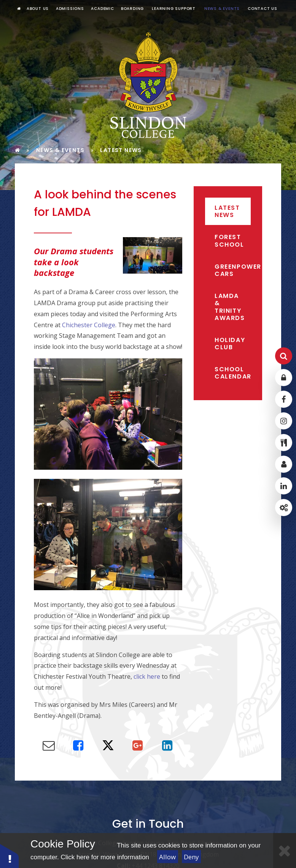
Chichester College (89, 325)
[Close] (285, 851)
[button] (10, 856)
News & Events (60, 150)
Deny (191, 857)
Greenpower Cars (233, 270)
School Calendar (233, 373)
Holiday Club (230, 344)
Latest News (121, 150)
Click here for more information (105, 857)
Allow (167, 857)
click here (147, 676)
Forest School (229, 241)
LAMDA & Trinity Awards (230, 307)
